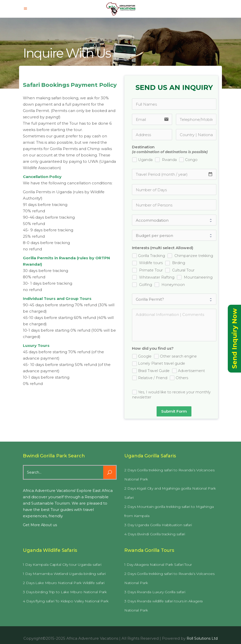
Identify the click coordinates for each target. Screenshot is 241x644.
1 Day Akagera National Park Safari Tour (158, 565)
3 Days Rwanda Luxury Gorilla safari (155, 592)
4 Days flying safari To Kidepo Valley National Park (66, 601)
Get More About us (40, 525)
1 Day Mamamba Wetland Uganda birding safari (64, 574)
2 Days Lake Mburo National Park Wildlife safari (64, 583)
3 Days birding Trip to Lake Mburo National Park (65, 592)
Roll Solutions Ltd (202, 638)
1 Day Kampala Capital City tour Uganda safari (62, 565)
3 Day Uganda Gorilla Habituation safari (158, 525)
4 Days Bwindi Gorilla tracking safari (155, 534)
